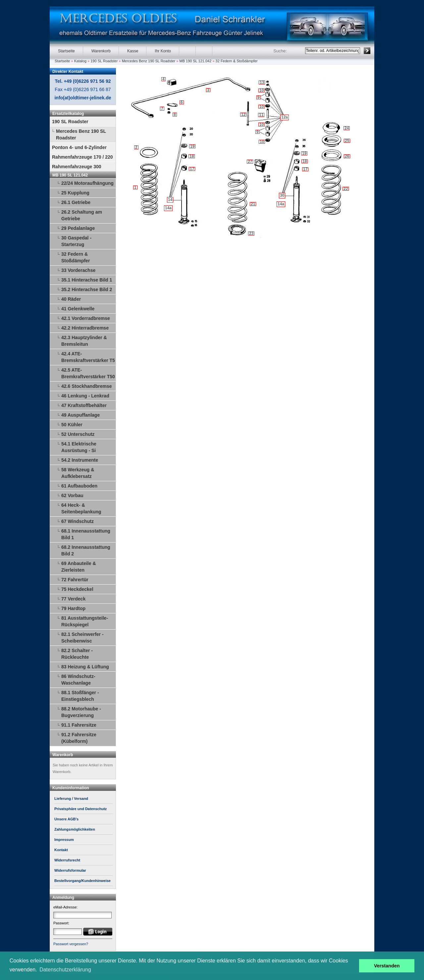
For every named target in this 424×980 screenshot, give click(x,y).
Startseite (66, 51)
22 (346, 189)
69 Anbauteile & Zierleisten (79, 567)
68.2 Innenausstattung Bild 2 (86, 550)
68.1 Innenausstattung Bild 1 (86, 534)
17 (192, 169)
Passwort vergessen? (71, 944)
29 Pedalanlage (78, 228)
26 (347, 156)
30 (282, 195)
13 (262, 82)
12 (243, 115)
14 (170, 200)
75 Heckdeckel (77, 589)
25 (347, 141)
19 (192, 146)
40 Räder (71, 299)
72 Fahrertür (75, 580)
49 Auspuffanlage (80, 415)
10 (262, 142)
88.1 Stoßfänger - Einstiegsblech (80, 696)
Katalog (80, 61)
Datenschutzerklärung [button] (65, 970)
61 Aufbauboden (79, 486)
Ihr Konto (163, 51)
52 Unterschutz (78, 434)
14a (168, 208)
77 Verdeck (73, 599)
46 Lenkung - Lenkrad (85, 396)
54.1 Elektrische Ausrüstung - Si (79, 447)
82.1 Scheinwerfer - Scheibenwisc (82, 638)
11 (261, 115)
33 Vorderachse (78, 270)
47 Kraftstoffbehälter (84, 405)
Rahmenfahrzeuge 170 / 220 (82, 157)
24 (347, 128)
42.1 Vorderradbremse (86, 318)
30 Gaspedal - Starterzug (76, 241)
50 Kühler (72, 425)
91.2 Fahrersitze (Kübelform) (79, 738)
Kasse (133, 51)
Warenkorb (101, 51)
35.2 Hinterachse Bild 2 (87, 289)
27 (250, 162)
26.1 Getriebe (76, 202)
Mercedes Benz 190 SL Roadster (149, 61)
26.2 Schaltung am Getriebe (82, 215)
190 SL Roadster (104, 61)
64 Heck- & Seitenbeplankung (81, 508)
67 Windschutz (78, 521)
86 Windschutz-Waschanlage (78, 680)
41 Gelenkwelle (78, 309)
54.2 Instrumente (80, 460)
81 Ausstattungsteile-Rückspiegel (85, 621)
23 (251, 233)
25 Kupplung (75, 193)
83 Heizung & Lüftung (85, 667)
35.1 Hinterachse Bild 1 (87, 280)
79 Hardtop (73, 608)
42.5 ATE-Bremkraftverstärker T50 (88, 373)
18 (192, 156)
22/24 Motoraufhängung (87, 183)
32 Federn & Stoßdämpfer (237, 61)
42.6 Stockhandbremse (87, 386)
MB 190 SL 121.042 (196, 61)
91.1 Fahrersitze (79, 725)
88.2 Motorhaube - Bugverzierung (81, 712)
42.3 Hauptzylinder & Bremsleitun (84, 341)
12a (285, 117)
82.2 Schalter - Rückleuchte (77, 654)
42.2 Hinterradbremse (85, 328)
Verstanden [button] (387, 966)
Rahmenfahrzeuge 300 (77, 167)
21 (253, 204)
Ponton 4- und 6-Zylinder (79, 147)
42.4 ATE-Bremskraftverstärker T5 (88, 357)
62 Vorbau (72, 495)
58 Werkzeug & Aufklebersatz (78, 473)
